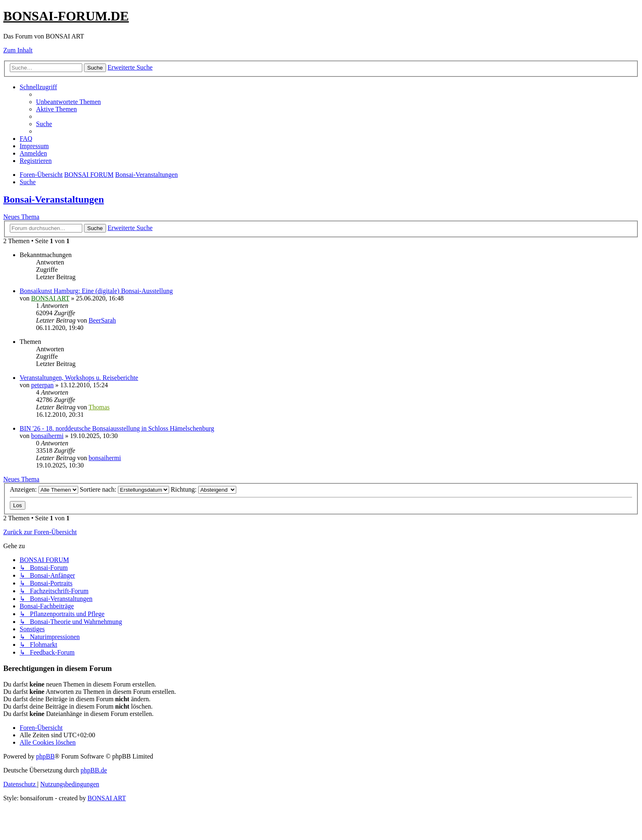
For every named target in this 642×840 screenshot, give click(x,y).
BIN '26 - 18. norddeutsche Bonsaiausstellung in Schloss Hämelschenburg (117, 428)
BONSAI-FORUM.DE (66, 16)
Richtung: (203, 489)
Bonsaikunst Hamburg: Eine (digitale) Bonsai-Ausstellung (96, 291)
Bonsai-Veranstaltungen (54, 199)
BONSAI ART (50, 298)
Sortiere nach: (124, 489)
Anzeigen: (44, 489)
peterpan (42, 385)
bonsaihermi (47, 436)
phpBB (45, 756)
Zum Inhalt (18, 50)
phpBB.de (94, 770)
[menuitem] (68, 102)
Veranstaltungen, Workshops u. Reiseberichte (79, 378)
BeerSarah (102, 320)
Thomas (99, 407)
